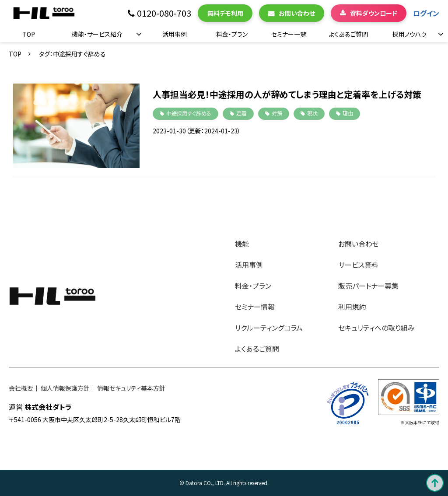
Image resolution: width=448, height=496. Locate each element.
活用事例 (175, 34)
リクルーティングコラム (269, 328)
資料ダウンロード (374, 13)
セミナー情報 (255, 307)
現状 (312, 113)
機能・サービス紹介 (97, 34)
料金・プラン (232, 34)
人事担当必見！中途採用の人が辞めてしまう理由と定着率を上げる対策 (287, 94)
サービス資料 (358, 265)
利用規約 (352, 307)
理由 (348, 113)
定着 (241, 113)
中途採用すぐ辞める (189, 113)
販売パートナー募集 (368, 286)
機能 (242, 244)
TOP (29, 34)
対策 (277, 113)
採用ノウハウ (409, 34)
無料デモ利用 (225, 13)
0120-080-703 (164, 13)
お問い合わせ (297, 13)
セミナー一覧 (289, 34)
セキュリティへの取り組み (376, 328)
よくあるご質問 (348, 34)
